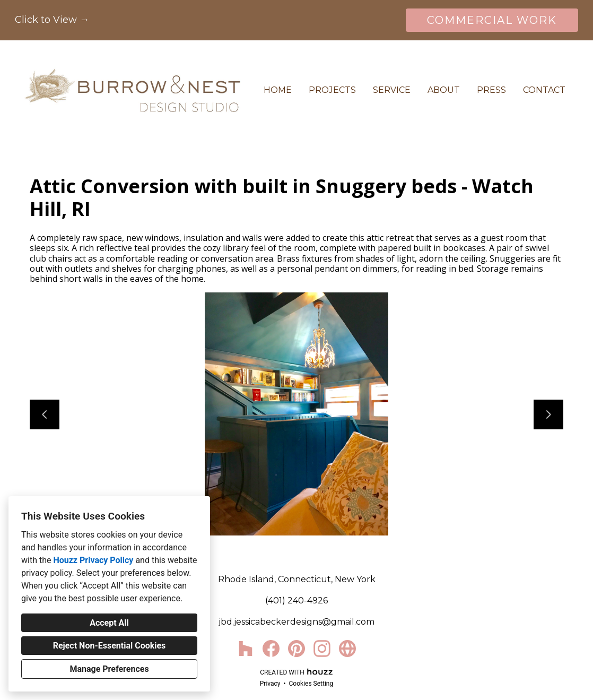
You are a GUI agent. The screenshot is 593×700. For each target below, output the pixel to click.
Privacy (270, 684)
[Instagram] (322, 649)
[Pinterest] (296, 649)
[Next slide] (548, 414)
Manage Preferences (109, 669)
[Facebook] (271, 649)
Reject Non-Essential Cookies (110, 646)
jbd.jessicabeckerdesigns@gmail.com (296, 622)
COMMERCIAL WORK (492, 20)
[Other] (347, 649)
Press (491, 90)
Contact (544, 90)
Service (392, 90)
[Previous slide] (45, 414)
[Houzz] (246, 649)
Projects (332, 90)
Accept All (109, 623)
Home (278, 90)
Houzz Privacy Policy (93, 560)
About (444, 90)
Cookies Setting (311, 684)
